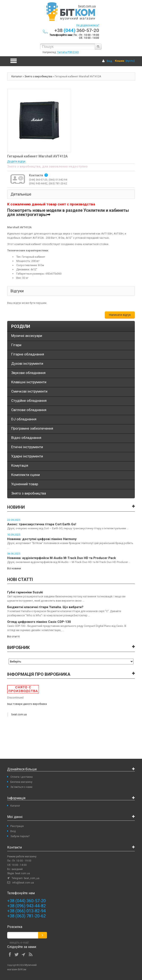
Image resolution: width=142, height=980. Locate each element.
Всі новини (14, 568)
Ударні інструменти (27, 456)
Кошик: (120, 61)
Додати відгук (16, 161)
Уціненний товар (25, 484)
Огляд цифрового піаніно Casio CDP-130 (39, 622)
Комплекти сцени (26, 475)
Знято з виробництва (38, 76)
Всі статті (13, 636)
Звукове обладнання (28, 373)
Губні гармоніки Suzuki (25, 592)
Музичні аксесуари (27, 336)
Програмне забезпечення (32, 428)
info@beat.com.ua (23, 883)
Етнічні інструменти (27, 447)
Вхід (109, 61)
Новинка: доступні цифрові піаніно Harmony (42, 539)
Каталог (17, 76)
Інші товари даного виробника (27, 704)
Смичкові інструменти (29, 391)
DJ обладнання (24, 419)
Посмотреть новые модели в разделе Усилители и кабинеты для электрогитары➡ (68, 212)
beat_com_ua (32, 878)
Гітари (16, 345)
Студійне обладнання (29, 401)
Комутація (20, 465)
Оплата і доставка (21, 777)
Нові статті (20, 579)
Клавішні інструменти (29, 382)
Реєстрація (17, 826)
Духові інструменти (27, 363)
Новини (16, 507)
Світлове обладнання (29, 410)
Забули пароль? (20, 836)
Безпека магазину (21, 782)
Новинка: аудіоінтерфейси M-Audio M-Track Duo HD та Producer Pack (61, 558)
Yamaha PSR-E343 (68, 52)
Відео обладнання (26, 438)
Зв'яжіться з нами (21, 787)
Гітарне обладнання (28, 354)
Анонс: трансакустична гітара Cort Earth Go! (42, 524)
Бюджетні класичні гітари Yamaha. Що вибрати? (45, 607)
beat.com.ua (19, 714)
